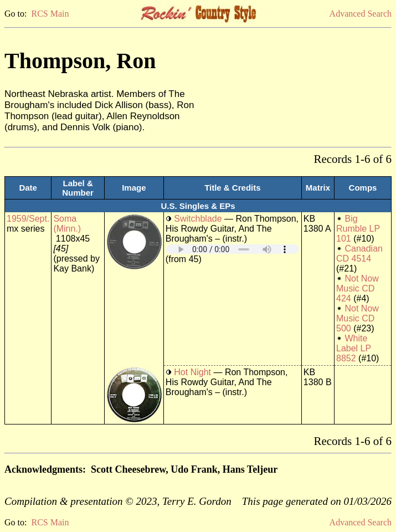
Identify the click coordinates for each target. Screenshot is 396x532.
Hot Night (192, 372)
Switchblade (198, 219)
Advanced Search (361, 14)
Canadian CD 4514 (359, 254)
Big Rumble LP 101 (358, 229)
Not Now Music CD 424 (358, 288)
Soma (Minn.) (67, 224)
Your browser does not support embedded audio (233, 249)
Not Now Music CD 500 (358, 318)
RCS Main (50, 14)
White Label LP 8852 (354, 348)
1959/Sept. (28, 219)
